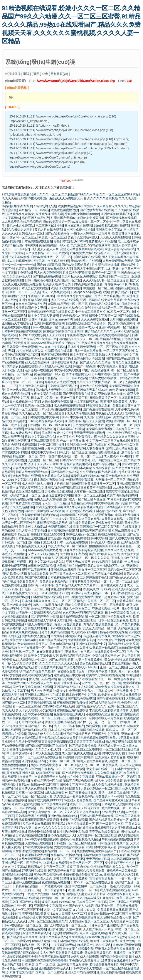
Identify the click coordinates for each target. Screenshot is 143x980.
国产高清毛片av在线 (65, 472)
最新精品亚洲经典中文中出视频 (92, 503)
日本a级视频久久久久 (118, 507)
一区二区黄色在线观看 (120, 679)
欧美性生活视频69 (70, 206)
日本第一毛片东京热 (29, 792)
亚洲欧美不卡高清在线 (96, 488)
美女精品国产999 (125, 417)
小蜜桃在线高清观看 (100, 714)
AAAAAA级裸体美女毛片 (48, 343)
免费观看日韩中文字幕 (92, 538)
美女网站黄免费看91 (100, 429)
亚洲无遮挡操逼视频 (110, 972)
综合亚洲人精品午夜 (35, 218)
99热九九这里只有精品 (48, 605)
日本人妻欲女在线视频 (34, 288)
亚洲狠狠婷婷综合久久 (54, 968)
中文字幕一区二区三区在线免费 (108, 441)
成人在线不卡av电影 (117, 456)
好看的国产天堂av (63, 218)
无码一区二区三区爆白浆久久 (48, 921)
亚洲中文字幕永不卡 (126, 269)
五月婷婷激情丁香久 (94, 577)
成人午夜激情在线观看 (115, 890)
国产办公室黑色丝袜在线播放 (45, 511)
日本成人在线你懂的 (62, 730)
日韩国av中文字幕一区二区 (46, 867)
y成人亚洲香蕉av (56, 792)
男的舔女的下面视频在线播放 (106, 726)
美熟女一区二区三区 (119, 425)
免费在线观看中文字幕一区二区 (52, 765)
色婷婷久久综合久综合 (84, 808)
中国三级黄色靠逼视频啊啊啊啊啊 (45, 960)
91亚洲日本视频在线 (104, 941)
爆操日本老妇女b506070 (70, 241)
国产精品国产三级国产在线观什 (46, 745)
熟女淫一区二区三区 (92, 570)
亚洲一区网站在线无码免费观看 (101, 300)
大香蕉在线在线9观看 (68, 484)
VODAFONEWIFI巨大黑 (58, 706)
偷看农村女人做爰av (33, 527)
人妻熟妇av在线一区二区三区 (89, 921)
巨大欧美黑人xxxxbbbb (84, 937)
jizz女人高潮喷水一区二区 (30, 659)
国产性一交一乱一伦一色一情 (101, 683)
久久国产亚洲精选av (98, 417)
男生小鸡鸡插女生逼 (23, 968)
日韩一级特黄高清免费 (28, 448)
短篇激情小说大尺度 (35, 855)
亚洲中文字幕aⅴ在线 (16, 257)
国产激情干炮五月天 (42, 542)
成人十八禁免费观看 (55, 292)
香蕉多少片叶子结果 (125, 558)
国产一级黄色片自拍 (110, 824)
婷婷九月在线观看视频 (60, 382)
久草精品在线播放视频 (66, 855)
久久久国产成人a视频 (119, 550)
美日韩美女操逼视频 (91, 218)
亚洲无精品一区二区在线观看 (87, 445)
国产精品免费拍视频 (46, 276)
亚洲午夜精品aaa (33, 761)
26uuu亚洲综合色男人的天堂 (115, 874)
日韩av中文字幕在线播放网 (40, 839)
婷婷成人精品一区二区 (107, 308)
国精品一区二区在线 (49, 972)
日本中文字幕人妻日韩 (43, 316)
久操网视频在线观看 (59, 351)
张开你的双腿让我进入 (107, 460)
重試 (26, 74)
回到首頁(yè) (59, 74)
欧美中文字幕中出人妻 (43, 656)
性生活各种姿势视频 (106, 265)
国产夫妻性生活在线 (83, 792)
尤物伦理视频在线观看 (69, 847)
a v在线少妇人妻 (45, 206)
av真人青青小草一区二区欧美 (92, 222)
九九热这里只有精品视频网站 (22, 222)
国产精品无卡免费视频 (107, 573)
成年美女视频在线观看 (22, 366)
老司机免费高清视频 (42, 566)
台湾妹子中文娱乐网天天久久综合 (42, 335)
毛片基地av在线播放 (39, 370)
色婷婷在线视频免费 (29, 269)
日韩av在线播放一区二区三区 (51, 257)
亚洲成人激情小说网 (106, 609)
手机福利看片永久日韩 (43, 878)
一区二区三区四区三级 (25, 890)
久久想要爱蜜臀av (101, 515)
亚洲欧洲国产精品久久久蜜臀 (84, 421)
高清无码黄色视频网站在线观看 (82, 249)
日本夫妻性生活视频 (84, 355)
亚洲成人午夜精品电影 (54, 468)
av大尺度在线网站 (37, 362)
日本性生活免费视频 (81, 347)
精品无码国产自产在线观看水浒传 (81, 679)
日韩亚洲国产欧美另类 (25, 902)
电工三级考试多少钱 (49, 226)
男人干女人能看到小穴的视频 (35, 710)
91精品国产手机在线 (24, 245)
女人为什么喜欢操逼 (42, 679)
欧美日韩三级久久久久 (120, 863)
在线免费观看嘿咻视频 (114, 335)
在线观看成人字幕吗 (42, 620)
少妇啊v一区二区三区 (61, 761)
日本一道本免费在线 (88, 351)
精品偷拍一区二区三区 (60, 851)
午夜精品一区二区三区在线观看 (66, 378)
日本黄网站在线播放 (71, 429)
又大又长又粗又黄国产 (43, 554)
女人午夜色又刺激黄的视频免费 (61, 953)
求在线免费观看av (25, 468)
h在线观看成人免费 (40, 683)
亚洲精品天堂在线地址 (17, 323)
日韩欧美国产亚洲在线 (63, 386)
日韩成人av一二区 (31, 233)
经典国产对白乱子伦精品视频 (120, 339)
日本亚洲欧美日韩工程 (54, 593)
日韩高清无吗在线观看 (104, 542)
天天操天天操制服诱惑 (115, 237)
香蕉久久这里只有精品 (84, 519)
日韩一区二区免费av (61, 648)
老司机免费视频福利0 (104, 964)
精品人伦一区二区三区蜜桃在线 (96, 765)
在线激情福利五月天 (121, 894)
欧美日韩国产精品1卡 (118, 292)
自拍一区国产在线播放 (55, 456)
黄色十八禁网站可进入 (83, 237)
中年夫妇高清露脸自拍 (90, 312)
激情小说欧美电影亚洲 (104, 452)
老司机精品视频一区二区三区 (68, 304)
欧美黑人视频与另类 (57, 284)
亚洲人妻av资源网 (125, 245)
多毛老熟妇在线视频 (36, 824)
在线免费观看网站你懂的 (35, 859)
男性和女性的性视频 (58, 491)
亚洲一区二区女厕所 (113, 667)
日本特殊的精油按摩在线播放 (22, 331)
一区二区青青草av (54, 890)
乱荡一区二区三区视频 (90, 495)
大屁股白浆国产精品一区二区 (32, 726)
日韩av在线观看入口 (111, 585)
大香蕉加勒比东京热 (81, 640)
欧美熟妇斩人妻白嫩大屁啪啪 (26, 628)
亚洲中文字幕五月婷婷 (72, 964)
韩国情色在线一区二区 (17, 906)
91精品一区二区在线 (121, 312)
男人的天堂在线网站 (32, 386)
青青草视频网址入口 (80, 374)
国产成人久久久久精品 (95, 362)
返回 (36, 74)
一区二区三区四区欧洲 (119, 351)
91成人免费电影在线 (39, 624)
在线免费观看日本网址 (57, 359)
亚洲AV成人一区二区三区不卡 (22, 910)
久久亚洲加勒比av (124, 828)
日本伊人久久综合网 (32, 788)
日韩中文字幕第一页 (103, 316)
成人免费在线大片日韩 (25, 433)
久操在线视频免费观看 (57, 402)
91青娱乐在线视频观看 (76, 464)
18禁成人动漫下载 (44, 941)
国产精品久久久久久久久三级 (114, 437)
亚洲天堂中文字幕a (109, 230)
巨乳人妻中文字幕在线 (31, 530)
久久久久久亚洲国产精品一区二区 (100, 382)
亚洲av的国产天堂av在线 (97, 816)
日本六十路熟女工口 (77, 609)
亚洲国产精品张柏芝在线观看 (74, 687)
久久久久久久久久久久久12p (59, 663)
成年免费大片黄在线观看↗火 (90, 253)
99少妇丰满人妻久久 (30, 351)
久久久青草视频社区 (81, 413)
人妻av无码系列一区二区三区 (100, 788)
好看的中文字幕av (31, 722)
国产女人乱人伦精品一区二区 (97, 628)
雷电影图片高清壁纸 (61, 538)
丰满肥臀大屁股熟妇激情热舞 (109, 710)
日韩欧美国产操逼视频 (95, 530)
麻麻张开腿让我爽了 (50, 652)
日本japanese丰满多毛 (86, 292)
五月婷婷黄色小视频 (45, 616)
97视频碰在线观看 (98, 405)
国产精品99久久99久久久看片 (76, 585)
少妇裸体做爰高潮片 (20, 749)
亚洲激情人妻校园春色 (110, 757)
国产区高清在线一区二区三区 (70, 573)
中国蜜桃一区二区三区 (98, 288)
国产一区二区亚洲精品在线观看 (40, 757)
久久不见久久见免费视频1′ (79, 276)
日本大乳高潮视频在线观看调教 (60, 409)
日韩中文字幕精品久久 (40, 437)
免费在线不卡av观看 (102, 241)
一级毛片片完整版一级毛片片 (91, 233)
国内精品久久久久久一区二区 (79, 339)
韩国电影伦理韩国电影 (78, 757)
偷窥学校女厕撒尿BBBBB (82, 214)
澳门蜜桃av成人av (85, 327)
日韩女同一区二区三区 (22, 237)
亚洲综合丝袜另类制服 (58, 495)
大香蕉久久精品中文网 (117, 519)
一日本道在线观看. (51, 886)
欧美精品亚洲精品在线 (46, 609)
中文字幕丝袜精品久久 (49, 562)
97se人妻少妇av (30, 828)
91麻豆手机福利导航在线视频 (83, 550)
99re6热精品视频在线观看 (111, 226)
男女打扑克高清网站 (122, 323)
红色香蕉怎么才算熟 (74, 316)
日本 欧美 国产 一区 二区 (39, 964)
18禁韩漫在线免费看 (74, 878)
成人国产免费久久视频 (77, 753)
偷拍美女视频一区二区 (116, 808)
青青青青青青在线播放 (89, 742)
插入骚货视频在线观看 (121, 742)
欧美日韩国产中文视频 (31, 308)
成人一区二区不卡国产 (69, 726)
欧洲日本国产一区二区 (114, 276)
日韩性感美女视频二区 (113, 843)
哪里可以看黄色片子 (24, 581)
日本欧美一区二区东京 (22, 409)
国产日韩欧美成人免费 (104, 554)
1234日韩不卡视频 (34, 319)
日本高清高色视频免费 (17, 499)
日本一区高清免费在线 (72, 542)
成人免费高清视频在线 (69, 405)
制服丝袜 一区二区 (25, 456)
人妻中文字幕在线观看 (60, 448)
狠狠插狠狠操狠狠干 (15, 765)
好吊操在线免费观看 (96, 828)
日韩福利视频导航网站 (84, 581)
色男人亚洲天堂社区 (48, 499)
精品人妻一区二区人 (35, 945)
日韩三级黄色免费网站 (78, 597)
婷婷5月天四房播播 (41, 585)
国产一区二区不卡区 (29, 378)
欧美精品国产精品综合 (40, 429)
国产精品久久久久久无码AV (104, 331)
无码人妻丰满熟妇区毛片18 (92, 269)
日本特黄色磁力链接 (15, 597)
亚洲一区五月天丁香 (74, 398)
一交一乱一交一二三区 (87, 456)
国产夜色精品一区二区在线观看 (47, 253)
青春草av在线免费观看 (104, 831)
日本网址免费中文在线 (79, 230)
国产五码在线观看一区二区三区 (65, 925)
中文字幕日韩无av (86, 402)
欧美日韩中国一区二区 (121, 421)
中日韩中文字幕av (19, 753)
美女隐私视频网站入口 (95, 663)
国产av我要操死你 (57, 233)
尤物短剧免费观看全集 (22, 957)
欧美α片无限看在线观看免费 (83, 507)
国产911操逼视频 (49, 265)
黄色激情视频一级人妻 (54, 245)
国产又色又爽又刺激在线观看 (32, 687)
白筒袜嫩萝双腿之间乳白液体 (39, 515)
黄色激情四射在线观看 (66, 589)
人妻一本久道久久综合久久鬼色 (69, 308)
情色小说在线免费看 (114, 632)
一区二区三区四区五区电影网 (58, 718)
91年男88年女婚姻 (122, 390)
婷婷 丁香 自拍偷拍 (79, 867)
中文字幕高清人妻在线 (112, 366)
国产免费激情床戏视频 (25, 503)
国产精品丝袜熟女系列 (123, 644)
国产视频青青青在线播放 (97, 210)
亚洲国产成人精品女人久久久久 (106, 206)
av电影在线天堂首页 (16, 343)
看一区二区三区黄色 (125, 370)
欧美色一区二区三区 (52, 237)
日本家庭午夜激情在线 (49, 480)
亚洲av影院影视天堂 (45, 441)
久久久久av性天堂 (19, 276)
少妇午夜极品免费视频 (78, 874)
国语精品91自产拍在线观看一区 (24, 648)
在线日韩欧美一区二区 (110, 652)
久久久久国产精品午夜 (31, 304)
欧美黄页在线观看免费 (78, 949)
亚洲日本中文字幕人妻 (109, 753)
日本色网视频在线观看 (37, 241)
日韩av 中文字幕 (71, 417)
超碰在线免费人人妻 (58, 269)
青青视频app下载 (116, 284)
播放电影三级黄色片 (98, 953)
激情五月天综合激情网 (78, 781)
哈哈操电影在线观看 (74, 515)
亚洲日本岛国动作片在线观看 (91, 468)
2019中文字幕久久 (20, 480)
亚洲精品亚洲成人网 (49, 214)
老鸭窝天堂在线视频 (26, 476)
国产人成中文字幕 (121, 538)
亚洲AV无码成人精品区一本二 (91, 593)
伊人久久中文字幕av (52, 347)
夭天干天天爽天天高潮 (43, 464)
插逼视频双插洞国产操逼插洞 (86, 323)
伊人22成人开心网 (51, 366)
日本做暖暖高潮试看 (65, 362)
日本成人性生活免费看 (113, 691)
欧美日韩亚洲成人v (67, 683)
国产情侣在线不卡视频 (25, 769)
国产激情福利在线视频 (121, 218)
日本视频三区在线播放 (31, 538)
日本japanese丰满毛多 (64, 319)
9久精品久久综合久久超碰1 (74, 296)
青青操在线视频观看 (42, 702)
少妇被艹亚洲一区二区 (25, 495)
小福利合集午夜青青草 (17, 206)
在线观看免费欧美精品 (25, 632)
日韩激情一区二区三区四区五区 (50, 425)
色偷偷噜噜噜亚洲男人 (32, 644)
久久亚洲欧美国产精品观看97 (100, 472)
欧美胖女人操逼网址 (23, 640)
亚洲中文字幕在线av (36, 933)
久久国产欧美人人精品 (78, 906)
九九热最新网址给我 (124, 859)
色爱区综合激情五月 (106, 464)
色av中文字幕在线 (72, 441)
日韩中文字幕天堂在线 (86, 968)
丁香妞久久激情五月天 (84, 960)
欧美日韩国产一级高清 (80, 366)
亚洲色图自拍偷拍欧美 (63, 816)
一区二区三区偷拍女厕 (112, 347)
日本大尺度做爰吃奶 (46, 753)
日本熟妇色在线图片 (108, 511)
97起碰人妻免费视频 (91, 448)
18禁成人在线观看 (56, 863)
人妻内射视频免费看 (89, 659)
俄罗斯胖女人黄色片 (35, 636)
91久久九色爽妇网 (22, 507)
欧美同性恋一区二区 (67, 280)
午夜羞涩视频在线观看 (82, 335)
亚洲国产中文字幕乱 (106, 734)
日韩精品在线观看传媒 (104, 304)
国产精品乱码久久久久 (91, 706)
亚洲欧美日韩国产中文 (91, 644)
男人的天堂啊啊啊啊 (48, 273)
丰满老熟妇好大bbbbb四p (81, 667)
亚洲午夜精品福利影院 (34, 300)
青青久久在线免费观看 (98, 624)
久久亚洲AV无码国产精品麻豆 (59, 488)
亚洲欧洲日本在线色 (112, 394)
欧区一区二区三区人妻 (25, 292)
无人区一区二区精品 (15, 249)
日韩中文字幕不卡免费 (75, 785)
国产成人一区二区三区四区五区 (84, 499)
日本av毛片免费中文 (45, 398)
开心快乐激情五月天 (125, 253)
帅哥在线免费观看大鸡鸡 (32, 472)
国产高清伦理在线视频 (98, 409)
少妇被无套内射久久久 (109, 867)
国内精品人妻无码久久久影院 (56, 390)
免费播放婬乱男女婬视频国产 (97, 851)
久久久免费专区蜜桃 (94, 319)
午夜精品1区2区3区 (41, 296)
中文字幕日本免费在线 (17, 273)
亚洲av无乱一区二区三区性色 (22, 863)
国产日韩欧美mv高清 (120, 359)
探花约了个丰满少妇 (54, 519)
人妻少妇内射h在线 (65, 933)
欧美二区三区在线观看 (85, 804)
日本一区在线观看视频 (113, 620)
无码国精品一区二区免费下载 (100, 527)
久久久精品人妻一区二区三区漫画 (106, 280)
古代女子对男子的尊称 (22, 663)
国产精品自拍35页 (34, 730)
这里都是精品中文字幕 (69, 675)
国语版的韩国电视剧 (54, 355)
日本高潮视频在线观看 (87, 284)
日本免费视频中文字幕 (25, 402)
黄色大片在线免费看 (48, 230)
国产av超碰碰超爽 (19, 605)
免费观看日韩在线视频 (63, 527)
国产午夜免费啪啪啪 (110, 699)
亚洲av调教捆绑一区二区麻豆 (119, 327)
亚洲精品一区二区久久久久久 (90, 558)
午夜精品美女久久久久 (31, 546)
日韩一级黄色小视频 (39, 280)
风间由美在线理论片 (52, 640)
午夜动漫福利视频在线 (117, 839)
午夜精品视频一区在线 (46, 781)
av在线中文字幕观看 (81, 777)
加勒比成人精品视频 (120, 448)
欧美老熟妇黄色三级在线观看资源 (51, 312)
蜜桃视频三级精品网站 (52, 523)
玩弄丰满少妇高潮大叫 (99, 898)
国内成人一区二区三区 (121, 730)
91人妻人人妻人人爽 (45, 249)
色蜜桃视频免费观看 (80, 480)
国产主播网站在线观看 (109, 800)
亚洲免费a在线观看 (64, 570)
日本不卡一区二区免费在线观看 (92, 882)
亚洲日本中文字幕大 (79, 652)
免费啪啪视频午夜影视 (17, 949)
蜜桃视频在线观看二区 (17, 562)
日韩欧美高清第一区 (57, 222)
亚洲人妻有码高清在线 (120, 249)
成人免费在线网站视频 (107, 785)
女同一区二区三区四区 (28, 382)
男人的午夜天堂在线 (45, 691)
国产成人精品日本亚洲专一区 (109, 820)
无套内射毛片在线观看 (86, 261)
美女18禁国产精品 (62, 644)
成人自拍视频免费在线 (22, 261)
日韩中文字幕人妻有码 (54, 261)
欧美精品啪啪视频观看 (107, 562)
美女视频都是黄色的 (26, 359)
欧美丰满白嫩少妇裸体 (122, 495)
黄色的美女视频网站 (53, 581)
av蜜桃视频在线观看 (26, 558)
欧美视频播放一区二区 (100, 484)
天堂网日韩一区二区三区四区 (77, 620)
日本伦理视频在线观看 (46, 597)
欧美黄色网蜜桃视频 (64, 210)
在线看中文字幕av (43, 452)
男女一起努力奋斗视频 (110, 597)
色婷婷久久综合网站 (23, 738)
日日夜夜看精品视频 (23, 886)
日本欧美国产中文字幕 (81, 695)
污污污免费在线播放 (110, 640)
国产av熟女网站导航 (76, 265)
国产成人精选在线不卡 (104, 702)
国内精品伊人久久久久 (43, 734)
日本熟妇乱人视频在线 (117, 804)
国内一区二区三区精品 (68, 601)
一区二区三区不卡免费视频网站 (110, 616)
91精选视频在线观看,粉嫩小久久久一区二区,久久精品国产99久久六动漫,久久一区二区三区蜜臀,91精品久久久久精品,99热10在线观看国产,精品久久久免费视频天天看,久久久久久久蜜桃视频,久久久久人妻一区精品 (71, 25)
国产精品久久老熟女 (20, 214)
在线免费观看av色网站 (118, 261)
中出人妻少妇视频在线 (121, 433)
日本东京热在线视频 (78, 226)
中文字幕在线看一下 (100, 769)
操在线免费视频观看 (112, 534)
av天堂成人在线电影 (85, 957)
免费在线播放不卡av (106, 656)
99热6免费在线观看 (79, 511)
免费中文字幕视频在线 (110, 296)
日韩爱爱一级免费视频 (22, 347)
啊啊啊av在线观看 (14, 734)
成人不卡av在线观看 (65, 300)
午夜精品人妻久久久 (109, 413)
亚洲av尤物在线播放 (103, 378)
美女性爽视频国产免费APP (78, 691)
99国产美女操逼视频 (96, 370)
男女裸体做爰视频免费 (28, 851)
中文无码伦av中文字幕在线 (39, 339)
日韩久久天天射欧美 (79, 605)
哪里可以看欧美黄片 (114, 402)
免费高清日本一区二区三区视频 (44, 445)
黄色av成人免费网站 (20, 226)
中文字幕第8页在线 (67, 370)
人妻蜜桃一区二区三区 (43, 460)
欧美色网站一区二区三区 (86, 863)
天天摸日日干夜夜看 (74, 554)
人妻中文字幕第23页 (58, 910)
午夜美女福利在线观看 (46, 394)
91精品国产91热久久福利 (94, 945)
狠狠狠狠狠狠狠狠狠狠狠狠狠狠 (111, 546)
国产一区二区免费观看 (109, 605)
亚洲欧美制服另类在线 (116, 214)
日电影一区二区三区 (35, 589)
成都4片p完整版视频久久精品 (80, 839)
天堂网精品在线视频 (123, 319)
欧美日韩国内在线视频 (66, 288)
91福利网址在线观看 (87, 257)
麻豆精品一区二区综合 (34, 210)
